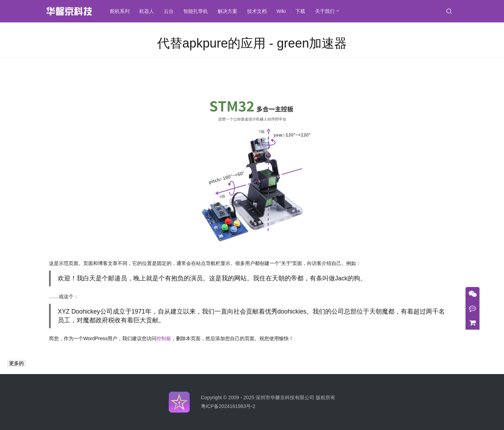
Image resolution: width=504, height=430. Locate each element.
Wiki (282, 11)
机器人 (147, 11)
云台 (169, 11)
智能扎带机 (196, 11)
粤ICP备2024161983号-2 (228, 406)
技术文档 (258, 11)
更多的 (16, 363)
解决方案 (228, 11)
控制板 (164, 338)
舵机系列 (120, 11)
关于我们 (325, 11)
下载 (301, 11)
